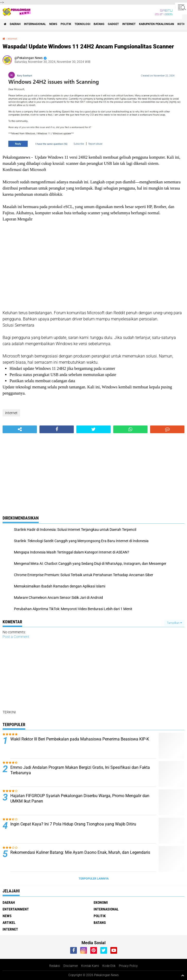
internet (129, 24)
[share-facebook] (57, 429)
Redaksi (55, 966)
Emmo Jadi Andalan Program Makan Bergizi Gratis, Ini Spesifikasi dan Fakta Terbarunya (80, 770)
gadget (113, 24)
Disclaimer (71, 966)
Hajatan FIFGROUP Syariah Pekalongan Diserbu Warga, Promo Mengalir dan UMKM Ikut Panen (80, 798)
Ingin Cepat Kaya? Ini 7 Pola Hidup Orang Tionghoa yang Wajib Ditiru (73, 824)
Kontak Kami (90, 966)
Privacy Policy (128, 966)
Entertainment (16, 909)
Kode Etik (109, 966)
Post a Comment (16, 637)
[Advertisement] (93, 266)
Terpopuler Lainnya (94, 879)
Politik (66, 24)
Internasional (35, 24)
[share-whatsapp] (130, 429)
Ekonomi (101, 902)
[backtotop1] (183, 975)
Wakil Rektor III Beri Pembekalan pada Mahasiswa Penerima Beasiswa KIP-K (80, 739)
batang (99, 24)
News (53, 24)
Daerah (15, 24)
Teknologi (82, 24)
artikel (9, 923)
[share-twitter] (93, 429)
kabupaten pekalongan (157, 24)
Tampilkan (174, 623)
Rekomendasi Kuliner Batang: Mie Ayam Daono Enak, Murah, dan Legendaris (80, 852)
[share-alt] (20, 429)
